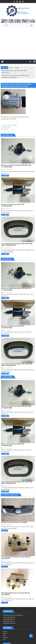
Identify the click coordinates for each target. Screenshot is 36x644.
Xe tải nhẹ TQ (5, 530)
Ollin (8, 176)
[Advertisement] (17, 44)
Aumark (3, 176)
